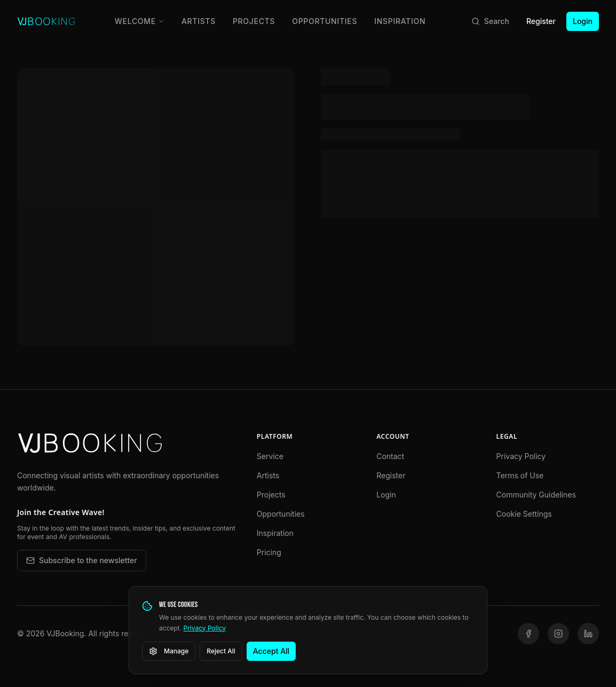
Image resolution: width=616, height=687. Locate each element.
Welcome (140, 21)
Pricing (269, 552)
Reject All (221, 651)
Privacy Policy (521, 456)
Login (583, 21)
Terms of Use (520, 475)
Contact (390, 456)
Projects (254, 21)
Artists (199, 21)
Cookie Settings (524, 514)
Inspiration (400, 21)
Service (270, 456)
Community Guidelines (536, 495)
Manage (169, 651)
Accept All (271, 651)
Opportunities (325, 21)
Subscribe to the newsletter (82, 560)
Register (541, 21)
